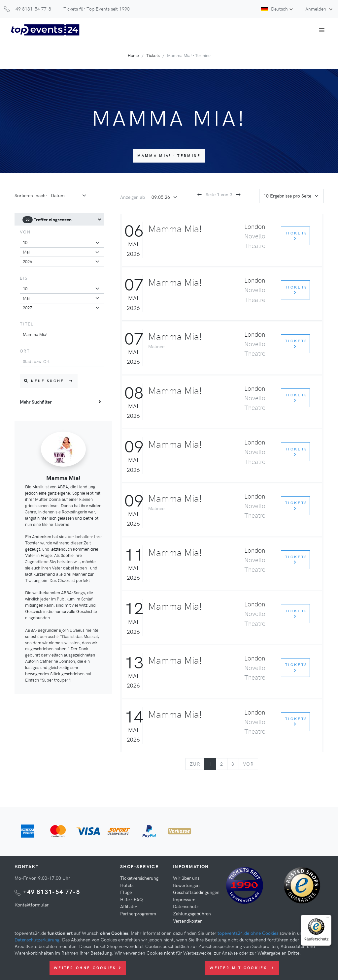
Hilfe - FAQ (132, 899)
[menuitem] (59, 220)
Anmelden (316, 9)
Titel (27, 324)
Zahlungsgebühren (192, 913)
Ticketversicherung (139, 878)
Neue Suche (49, 381)
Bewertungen (186, 885)
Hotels (127, 885)
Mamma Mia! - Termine (169, 155)
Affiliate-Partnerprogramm (138, 910)
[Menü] (327, 919)
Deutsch (274, 9)
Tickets (153, 55)
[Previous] (195, 764)
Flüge (126, 892)
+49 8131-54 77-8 (52, 891)
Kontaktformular (32, 904)
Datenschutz (186, 906)
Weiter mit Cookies (242, 968)
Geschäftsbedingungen (196, 892)
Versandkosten (188, 921)
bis (24, 278)
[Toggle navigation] (322, 30)
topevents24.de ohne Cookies (248, 933)
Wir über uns (186, 878)
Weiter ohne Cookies (88, 968)
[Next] (248, 764)
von (25, 232)
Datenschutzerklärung (37, 939)
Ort (25, 351)
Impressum (184, 899)
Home (133, 55)
